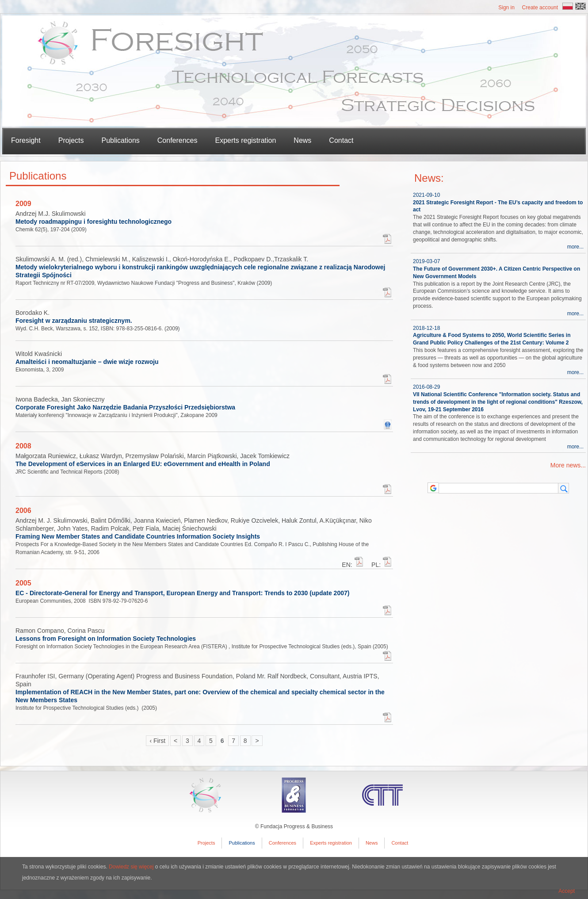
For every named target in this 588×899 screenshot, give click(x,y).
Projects (206, 843)
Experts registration (246, 140)
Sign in (506, 8)
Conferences (178, 140)
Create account (540, 8)
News (302, 140)
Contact (341, 140)
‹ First (157, 741)
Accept (567, 891)
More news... (568, 465)
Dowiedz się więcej (131, 867)
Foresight (26, 140)
